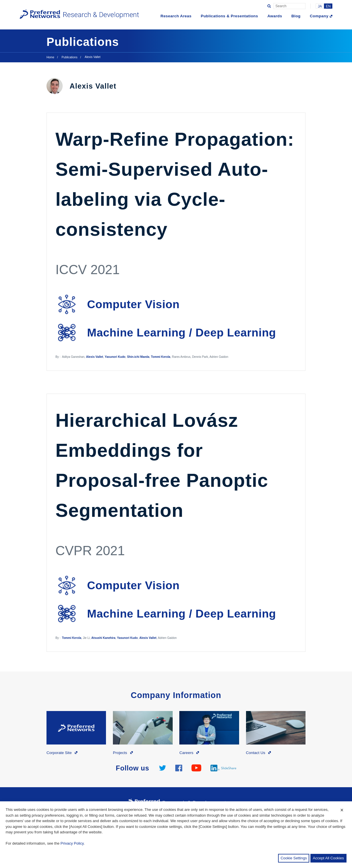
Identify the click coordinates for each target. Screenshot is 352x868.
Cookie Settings (294, 858)
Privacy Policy (72, 843)
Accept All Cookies (328, 858)
